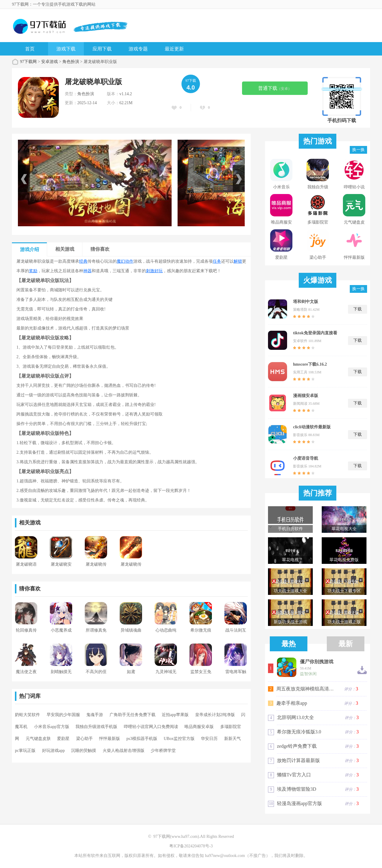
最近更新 (174, 49)
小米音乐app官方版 (52, 727)
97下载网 (28, 62)
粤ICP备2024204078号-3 (191, 846)
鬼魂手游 (95, 715)
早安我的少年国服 (63, 715)
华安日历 (209, 739)
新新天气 (232, 739)
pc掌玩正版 (25, 751)
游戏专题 (138, 49)
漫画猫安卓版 (306, 396)
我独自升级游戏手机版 (96, 727)
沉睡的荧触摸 (84, 751)
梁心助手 (84, 739)
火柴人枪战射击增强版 (124, 751)
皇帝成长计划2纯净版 (215, 715)
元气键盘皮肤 (38, 739)
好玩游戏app (53, 751)
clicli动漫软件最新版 (312, 427)
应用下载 (102, 49)
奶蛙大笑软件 (27, 715)
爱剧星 (63, 739)
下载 (358, 309)
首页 (30, 49)
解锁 (238, 261)
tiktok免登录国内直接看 (315, 333)
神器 (87, 271)
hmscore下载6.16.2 (310, 364)
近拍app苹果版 (175, 715)
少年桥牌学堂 (163, 751)
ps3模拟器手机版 (142, 739)
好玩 (158, 271)
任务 (217, 261)
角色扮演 (71, 62)
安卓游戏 (50, 62)
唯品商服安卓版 (199, 727)
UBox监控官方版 (179, 739)
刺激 (150, 271)
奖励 (33, 271)
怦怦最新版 (110, 739)
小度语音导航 (306, 458)
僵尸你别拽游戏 (317, 662)
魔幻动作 (125, 261)
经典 (83, 261)
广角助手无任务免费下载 (133, 715)
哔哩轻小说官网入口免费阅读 (151, 727)
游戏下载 (66, 49)
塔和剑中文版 (306, 302)
